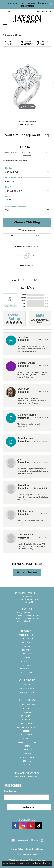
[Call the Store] (27, 602)
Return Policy (27, 692)
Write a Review (27, 572)
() (46, 295)
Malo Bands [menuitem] (27, 735)
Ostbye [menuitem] (27, 746)
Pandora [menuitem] (27, 754)
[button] (8, 11)
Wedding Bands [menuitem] (27, 635)
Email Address (12, 791)
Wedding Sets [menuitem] (27, 669)
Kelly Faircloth (25, 511)
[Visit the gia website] (34, 840)
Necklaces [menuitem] (27, 654)
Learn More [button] (29, 6)
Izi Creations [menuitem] (27, 723)
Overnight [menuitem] (27, 750)
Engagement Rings (13, 35)
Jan (19, 459)
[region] (27, 86)
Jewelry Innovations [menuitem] (27, 727)
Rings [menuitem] (27, 646)
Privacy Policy (27, 689)
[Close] (50, 4)
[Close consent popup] (50, 863)
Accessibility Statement (27, 854)
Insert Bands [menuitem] (27, 673)
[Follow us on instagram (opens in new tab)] (23, 826)
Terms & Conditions (34, 849)
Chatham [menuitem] (27, 712)
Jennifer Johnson (26, 363)
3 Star (23, 301)
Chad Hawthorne (27, 415)
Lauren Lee (23, 389)
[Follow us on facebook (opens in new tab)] (15, 826)
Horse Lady (23, 337)
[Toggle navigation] (5, 25)
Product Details (27, 280)
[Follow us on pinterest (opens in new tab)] (31, 826)
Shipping (15, 236)
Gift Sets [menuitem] (27, 665)
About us (27, 685)
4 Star (23, 298)
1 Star (23, 306)
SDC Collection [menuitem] (27, 757)
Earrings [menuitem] (27, 658)
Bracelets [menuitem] (27, 643)
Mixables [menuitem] (27, 739)
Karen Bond (24, 485)
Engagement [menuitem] (27, 639)
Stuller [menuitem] (27, 761)
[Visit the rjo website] (13, 840)
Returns (39, 236)
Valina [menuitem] (27, 765)
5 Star (23, 295)
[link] (43, 11)
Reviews (27, 287)
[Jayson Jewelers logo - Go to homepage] (27, 19)
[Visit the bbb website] (42, 840)
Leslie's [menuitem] (27, 731)
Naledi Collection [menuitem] (27, 742)
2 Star (23, 303)
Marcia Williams (26, 535)
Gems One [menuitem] (27, 720)
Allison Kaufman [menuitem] (27, 705)
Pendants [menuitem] (27, 650)
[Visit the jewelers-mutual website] (23, 840)
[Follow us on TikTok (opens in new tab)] (39, 826)
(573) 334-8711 (27, 124)
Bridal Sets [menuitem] (27, 661)
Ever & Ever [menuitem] (27, 716)
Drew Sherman (25, 438)
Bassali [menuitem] (27, 708)
